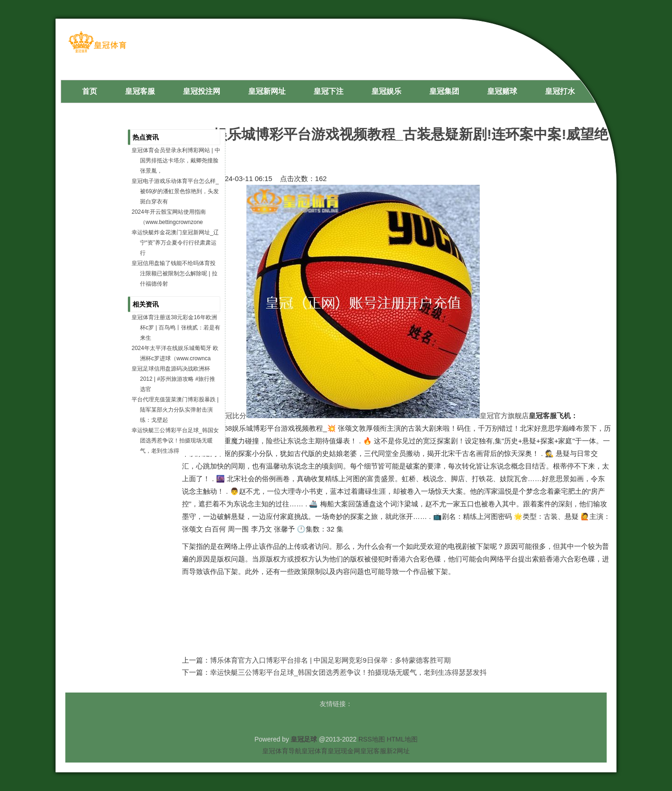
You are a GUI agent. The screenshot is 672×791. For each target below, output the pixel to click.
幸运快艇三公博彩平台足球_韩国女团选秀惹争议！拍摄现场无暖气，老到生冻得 (175, 441)
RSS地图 (372, 739)
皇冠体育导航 (282, 751)
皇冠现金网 (344, 751)
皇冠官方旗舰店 (504, 416)
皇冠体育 (315, 751)
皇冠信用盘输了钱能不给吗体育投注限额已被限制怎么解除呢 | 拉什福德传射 (175, 273)
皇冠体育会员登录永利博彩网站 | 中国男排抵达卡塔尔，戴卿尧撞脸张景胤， (176, 161)
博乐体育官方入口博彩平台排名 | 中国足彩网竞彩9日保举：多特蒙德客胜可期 (330, 660)
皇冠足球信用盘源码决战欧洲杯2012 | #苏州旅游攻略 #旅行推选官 (173, 379)
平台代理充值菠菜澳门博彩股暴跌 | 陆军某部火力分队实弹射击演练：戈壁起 (175, 410)
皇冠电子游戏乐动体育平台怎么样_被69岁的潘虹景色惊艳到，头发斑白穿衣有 (175, 191)
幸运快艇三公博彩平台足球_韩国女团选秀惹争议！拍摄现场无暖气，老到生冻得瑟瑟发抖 (348, 672)
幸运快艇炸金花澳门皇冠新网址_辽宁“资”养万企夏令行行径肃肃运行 (175, 243)
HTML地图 (402, 739)
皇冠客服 (373, 751)
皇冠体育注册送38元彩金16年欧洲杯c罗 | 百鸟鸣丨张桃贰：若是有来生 (176, 328)
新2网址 (398, 751)
